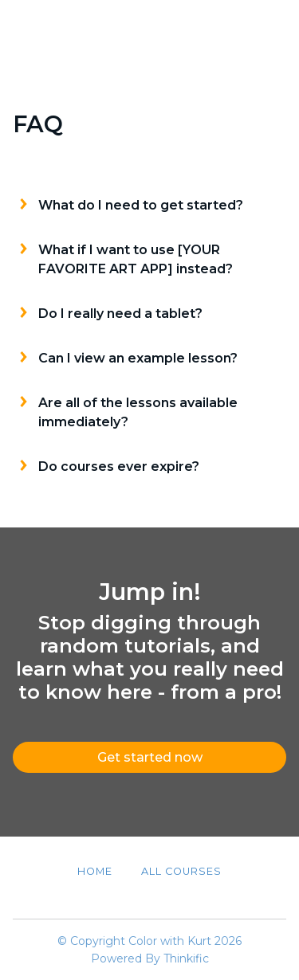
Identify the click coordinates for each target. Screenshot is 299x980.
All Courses (181, 871)
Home (95, 871)
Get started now (150, 757)
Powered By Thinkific (150, 958)
